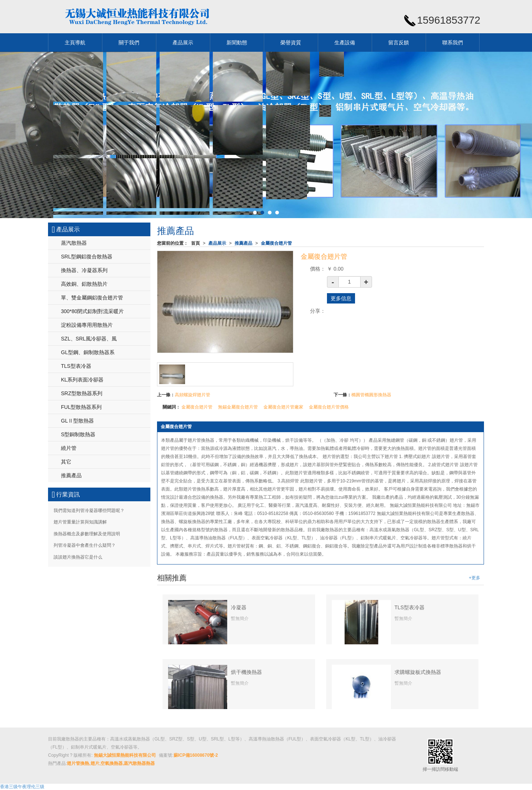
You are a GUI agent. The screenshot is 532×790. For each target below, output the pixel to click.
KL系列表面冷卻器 (82, 380)
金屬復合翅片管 (276, 243)
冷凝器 (239, 607)
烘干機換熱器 (246, 672)
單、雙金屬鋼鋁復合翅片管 (92, 298)
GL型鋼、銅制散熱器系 (88, 352)
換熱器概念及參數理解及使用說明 (87, 534)
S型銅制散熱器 (78, 434)
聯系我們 (453, 43)
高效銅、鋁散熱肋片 (84, 284)
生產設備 (345, 43)
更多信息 (341, 298)
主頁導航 (75, 43)
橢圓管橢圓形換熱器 (371, 395)
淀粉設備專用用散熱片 (87, 325)
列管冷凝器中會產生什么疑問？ (85, 545)
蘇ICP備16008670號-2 (196, 755)
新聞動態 (237, 43)
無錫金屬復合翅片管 (238, 407)
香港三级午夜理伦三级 (22, 787)
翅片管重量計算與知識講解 (80, 522)
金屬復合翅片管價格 (329, 407)
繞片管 (69, 448)
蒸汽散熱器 (74, 243)
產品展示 (183, 43)
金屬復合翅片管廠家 (283, 407)
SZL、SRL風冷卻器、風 (89, 339)
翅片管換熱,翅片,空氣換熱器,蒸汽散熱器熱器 (111, 763)
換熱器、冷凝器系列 (84, 270)
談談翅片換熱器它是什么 (78, 557)
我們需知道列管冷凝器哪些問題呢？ (89, 511)
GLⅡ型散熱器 (77, 421)
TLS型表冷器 (410, 607)
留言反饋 (399, 43)
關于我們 (129, 43)
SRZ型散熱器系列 (82, 393)
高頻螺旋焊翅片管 (192, 395)
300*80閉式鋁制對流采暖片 (92, 311)
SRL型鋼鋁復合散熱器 (87, 257)
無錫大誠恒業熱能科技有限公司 (125, 755)
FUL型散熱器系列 (81, 407)
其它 (66, 462)
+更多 (475, 578)
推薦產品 (243, 243)
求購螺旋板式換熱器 (418, 672)
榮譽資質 (291, 43)
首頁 (195, 243)
